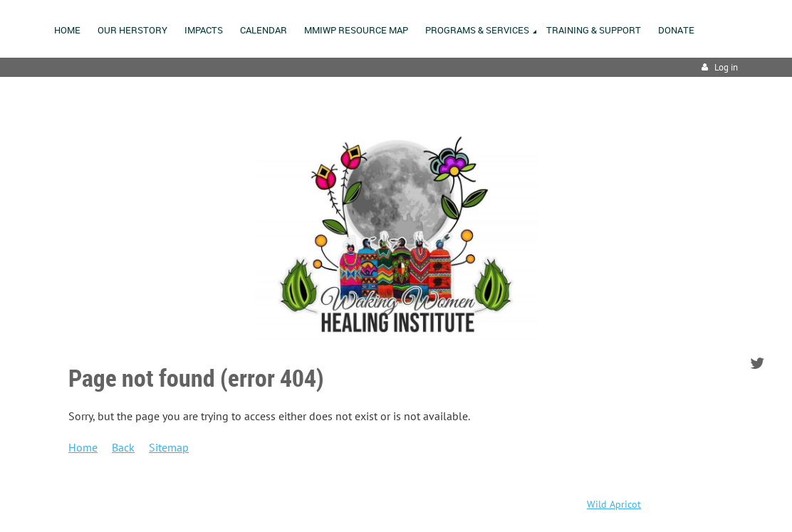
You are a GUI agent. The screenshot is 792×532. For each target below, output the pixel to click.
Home (83, 447)
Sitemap (169, 447)
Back (123, 447)
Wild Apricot (614, 504)
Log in (726, 67)
